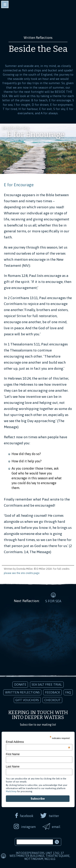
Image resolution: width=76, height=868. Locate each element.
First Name (13, 754)
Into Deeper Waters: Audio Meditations (38, 20)
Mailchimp (11, 791)
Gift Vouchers (27, 700)
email (56, 827)
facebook (27, 816)
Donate (20, 684)
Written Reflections (22, 692)
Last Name (13, 766)
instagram (28, 827)
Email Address (38, 742)
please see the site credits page (22, 573)
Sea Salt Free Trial (47, 684)
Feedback (52, 692)
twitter (54, 816)
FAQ (68, 692)
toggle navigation (5, 4)
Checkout (52, 700)
